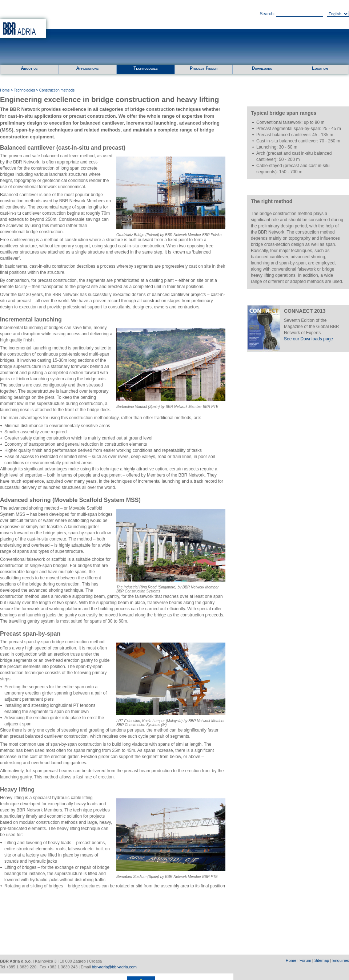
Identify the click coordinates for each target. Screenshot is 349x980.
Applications (88, 68)
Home (5, 90)
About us (29, 68)
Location (320, 68)
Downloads (262, 68)
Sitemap (322, 960)
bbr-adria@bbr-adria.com (114, 967)
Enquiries (341, 960)
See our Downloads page (308, 339)
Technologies (145, 68)
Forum (305, 960)
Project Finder (204, 68)
